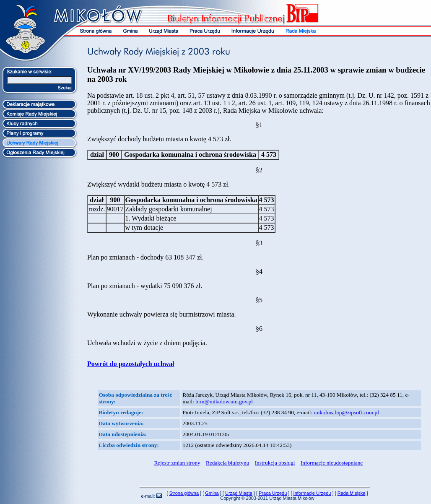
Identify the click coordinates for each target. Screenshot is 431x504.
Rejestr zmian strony (177, 463)
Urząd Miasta (239, 493)
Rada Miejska (352, 493)
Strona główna (184, 493)
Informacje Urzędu (312, 493)
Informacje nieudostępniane (332, 463)
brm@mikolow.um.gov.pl (224, 401)
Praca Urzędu (273, 493)
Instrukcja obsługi (275, 463)
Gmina (212, 493)
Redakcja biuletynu (227, 463)
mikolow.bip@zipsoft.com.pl (347, 412)
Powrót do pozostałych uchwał (131, 364)
